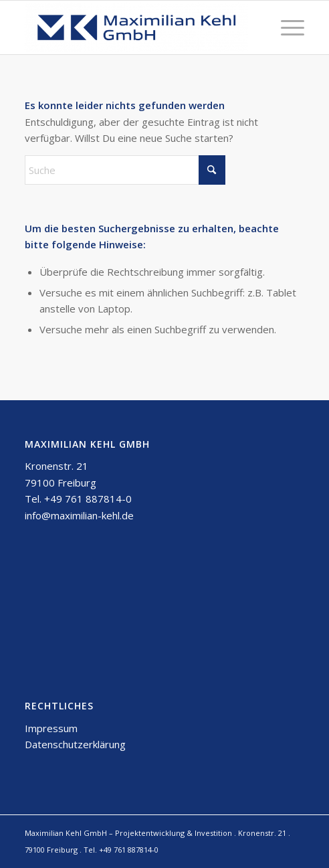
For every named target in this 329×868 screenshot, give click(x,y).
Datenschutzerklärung (75, 744)
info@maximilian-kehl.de (79, 515)
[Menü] (286, 27)
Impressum (51, 728)
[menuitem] (286, 27)
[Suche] (125, 170)
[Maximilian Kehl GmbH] (137, 27)
